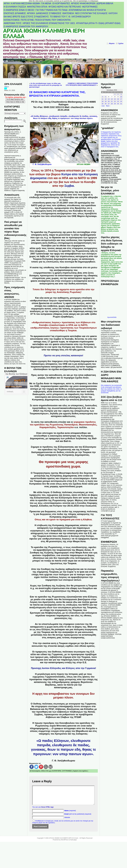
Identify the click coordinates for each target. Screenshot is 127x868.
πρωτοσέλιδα (112, 317)
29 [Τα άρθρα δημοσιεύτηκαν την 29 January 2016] (115, 104)
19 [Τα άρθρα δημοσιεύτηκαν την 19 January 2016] (106, 101)
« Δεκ (103, 106)
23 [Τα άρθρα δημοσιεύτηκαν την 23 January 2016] (118, 101)
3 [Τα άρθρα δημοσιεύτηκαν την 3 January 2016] (121, 94)
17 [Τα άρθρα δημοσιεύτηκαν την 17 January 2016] (121, 99)
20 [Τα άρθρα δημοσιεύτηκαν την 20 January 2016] (109, 101)
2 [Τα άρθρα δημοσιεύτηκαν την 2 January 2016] (118, 94)
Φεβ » (108, 106)
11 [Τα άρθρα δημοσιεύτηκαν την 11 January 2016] (103, 99)
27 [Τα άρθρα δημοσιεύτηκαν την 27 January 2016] (109, 104)
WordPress (65, 843)
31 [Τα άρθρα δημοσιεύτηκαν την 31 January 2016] (121, 104)
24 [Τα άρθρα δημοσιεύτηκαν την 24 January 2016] (121, 101)
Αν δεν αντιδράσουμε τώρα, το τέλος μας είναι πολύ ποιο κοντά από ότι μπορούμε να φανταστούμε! (45, 85)
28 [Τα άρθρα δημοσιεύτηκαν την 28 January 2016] (112, 104)
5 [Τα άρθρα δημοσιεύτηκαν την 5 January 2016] (106, 97)
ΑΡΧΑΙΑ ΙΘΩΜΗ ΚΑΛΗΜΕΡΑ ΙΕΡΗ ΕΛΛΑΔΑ (44, 33)
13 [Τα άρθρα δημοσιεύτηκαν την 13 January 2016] (109, 99)
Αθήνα (7, 87)
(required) (70, 814)
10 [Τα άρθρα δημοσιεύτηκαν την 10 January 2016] (121, 97)
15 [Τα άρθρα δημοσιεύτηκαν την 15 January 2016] (115, 99)
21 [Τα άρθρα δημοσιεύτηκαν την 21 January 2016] (112, 101)
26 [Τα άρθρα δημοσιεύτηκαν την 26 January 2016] (106, 104)
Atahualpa (73, 843)
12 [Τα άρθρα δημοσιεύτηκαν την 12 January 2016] (106, 99)
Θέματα (112, 43)
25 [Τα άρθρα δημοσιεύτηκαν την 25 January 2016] (103, 104)
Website (67, 821)
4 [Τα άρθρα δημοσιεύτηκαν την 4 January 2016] (103, 97)
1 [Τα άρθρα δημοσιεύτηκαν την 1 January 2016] (115, 94)
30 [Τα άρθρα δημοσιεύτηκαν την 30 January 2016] (118, 104)
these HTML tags (47, 811)
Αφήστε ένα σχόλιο (80, 771)
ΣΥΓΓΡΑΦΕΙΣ (67, 771)
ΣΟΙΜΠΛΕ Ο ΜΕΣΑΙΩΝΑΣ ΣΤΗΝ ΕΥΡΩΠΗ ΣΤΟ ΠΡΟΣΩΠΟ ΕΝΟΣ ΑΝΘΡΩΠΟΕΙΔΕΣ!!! (82, 84)
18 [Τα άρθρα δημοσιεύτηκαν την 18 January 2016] (103, 101)
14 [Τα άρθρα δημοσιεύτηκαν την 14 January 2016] (112, 99)
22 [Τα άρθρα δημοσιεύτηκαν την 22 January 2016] (115, 101)
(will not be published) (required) (78, 818)
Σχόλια (121, 43)
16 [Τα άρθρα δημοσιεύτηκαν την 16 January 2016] (118, 99)
